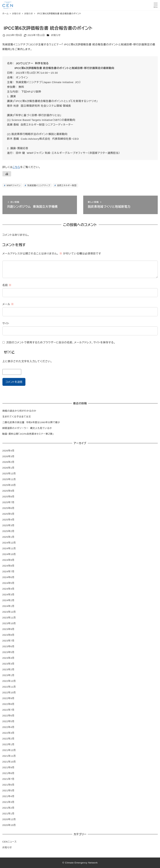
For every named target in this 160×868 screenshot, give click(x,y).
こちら (16, 167)
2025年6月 (8, 508)
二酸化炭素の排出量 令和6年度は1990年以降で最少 (31, 422)
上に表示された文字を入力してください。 (27, 361)
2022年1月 (8, 744)
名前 (7, 285)
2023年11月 (9, 618)
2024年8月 (8, 566)
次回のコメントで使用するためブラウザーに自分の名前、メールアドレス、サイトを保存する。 (61, 342)
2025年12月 (9, 474)
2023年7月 (8, 641)
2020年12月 (9, 819)
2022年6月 (8, 716)
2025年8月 (8, 497)
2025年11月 (9, 479)
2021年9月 (8, 767)
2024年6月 (8, 577)
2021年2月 (8, 808)
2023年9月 (8, 629)
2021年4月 (8, 796)
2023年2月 (8, 670)
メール (8, 304)
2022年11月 (9, 687)
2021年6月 (8, 785)
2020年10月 (9, 825)
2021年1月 (8, 814)
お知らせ (56, 35)
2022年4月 (8, 727)
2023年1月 (8, 675)
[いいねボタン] (7, 174)
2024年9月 (8, 560)
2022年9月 (8, 698)
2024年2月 (8, 600)
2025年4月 (8, 520)
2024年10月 (9, 554)
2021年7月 (8, 779)
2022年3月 (8, 733)
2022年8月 (8, 704)
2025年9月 (8, 491)
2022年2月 (8, 739)
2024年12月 (9, 543)
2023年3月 (8, 664)
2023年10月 (9, 623)
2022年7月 (8, 710)
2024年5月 (8, 583)
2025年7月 (8, 502)
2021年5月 (8, 791)
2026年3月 (8, 456)
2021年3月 (8, 802)
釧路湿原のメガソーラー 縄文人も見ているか (27, 428)
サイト (6, 323)
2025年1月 (8, 537)
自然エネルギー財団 (67, 185)
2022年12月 (9, 681)
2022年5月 (8, 721)
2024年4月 (8, 589)
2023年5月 (8, 652)
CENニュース (10, 842)
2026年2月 (8, 462)
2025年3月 (8, 525)
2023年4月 (8, 658)
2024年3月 (8, 595)
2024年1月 (8, 606)
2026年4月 (8, 451)
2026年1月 (8, 468)
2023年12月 (9, 612)
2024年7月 (8, 572)
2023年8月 (8, 635)
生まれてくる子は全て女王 (17, 417)
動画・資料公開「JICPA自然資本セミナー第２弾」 (28, 434)
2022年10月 (9, 693)
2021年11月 (9, 756)
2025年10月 (9, 485)
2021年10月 (9, 762)
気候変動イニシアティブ (38, 185)
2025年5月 (8, 514)
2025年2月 (8, 531)
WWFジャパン (13, 185)
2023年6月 (8, 646)
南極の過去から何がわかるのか (19, 411)
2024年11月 (9, 548)
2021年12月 (9, 750)
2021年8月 (8, 773)
